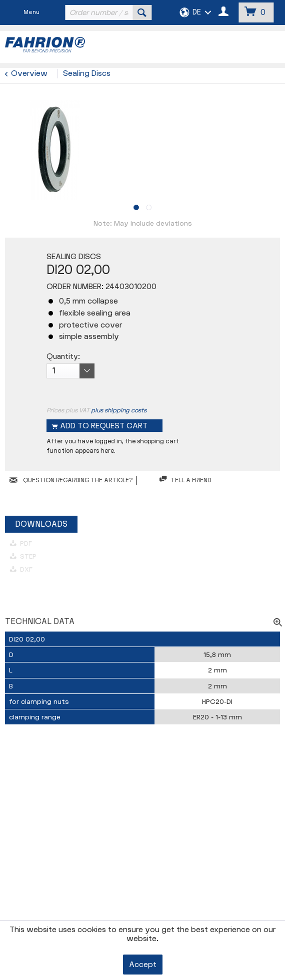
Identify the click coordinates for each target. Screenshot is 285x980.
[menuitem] (107, 12)
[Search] (142, 12)
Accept (143, 965)
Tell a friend (185, 480)
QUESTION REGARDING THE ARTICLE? (71, 480)
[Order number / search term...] (107, 12)
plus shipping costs (119, 410)
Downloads (41, 524)
